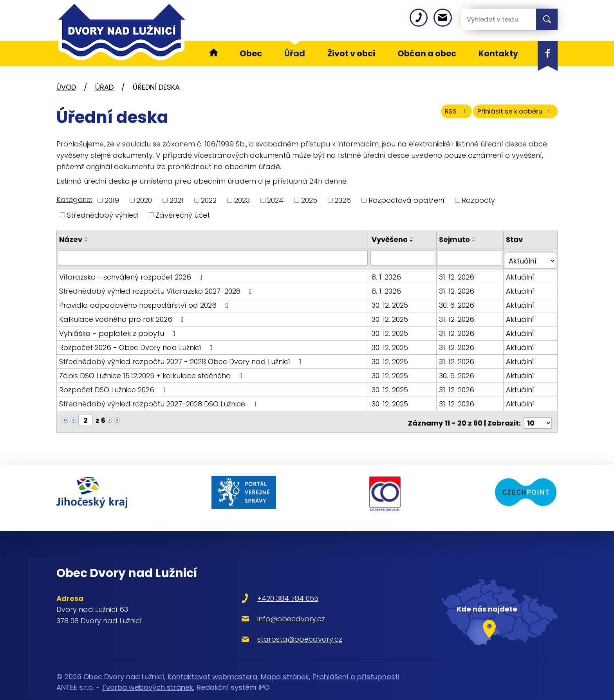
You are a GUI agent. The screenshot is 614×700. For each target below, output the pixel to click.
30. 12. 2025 (391, 302)
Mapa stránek (285, 662)
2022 (209, 200)
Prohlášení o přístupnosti (356, 662)
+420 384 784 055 (261, 584)
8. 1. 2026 (387, 273)
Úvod (66, 87)
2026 (343, 200)
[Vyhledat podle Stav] (531, 258)
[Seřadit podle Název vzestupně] (87, 238)
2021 (177, 200)
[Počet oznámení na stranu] (538, 417)
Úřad (104, 87)
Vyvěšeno (391, 239)
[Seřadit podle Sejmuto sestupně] (475, 241)
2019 (112, 200)
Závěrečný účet (183, 215)
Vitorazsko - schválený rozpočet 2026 (132, 273)
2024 (275, 200)
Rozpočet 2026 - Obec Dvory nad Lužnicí (137, 344)
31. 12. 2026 (457, 273)
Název (71, 239)
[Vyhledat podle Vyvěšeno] (404, 258)
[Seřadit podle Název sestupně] (87, 241)
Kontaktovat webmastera (212, 662)
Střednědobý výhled (103, 215)
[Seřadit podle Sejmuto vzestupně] (475, 238)
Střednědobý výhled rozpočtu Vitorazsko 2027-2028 (157, 288)
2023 (242, 200)
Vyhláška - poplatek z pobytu (119, 330)
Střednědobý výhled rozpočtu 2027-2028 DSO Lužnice (159, 400)
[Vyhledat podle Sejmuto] (470, 258)
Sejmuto (455, 239)
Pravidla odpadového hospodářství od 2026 (145, 302)
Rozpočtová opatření (406, 200)
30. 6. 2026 (457, 302)
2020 (144, 200)
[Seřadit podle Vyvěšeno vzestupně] (413, 238)
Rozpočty (478, 200)
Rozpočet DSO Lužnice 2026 (114, 386)
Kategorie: (74, 199)
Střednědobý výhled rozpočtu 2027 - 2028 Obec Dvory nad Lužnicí (182, 358)
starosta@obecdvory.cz (273, 624)
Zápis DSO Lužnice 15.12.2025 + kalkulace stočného (152, 372)
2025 (309, 200)
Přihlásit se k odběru (510, 115)
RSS (441, 115)
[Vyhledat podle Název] (213, 258)
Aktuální (520, 273)
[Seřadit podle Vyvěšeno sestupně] (413, 241)
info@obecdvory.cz (265, 604)
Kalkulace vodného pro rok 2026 (123, 316)
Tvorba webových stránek (147, 673)
